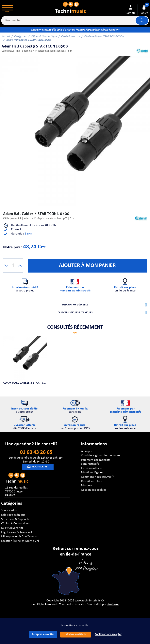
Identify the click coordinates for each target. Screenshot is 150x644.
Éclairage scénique (13, 521)
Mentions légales (92, 478)
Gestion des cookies (94, 496)
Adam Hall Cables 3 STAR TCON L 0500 (25, 387)
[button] (6, 266)
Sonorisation (9, 516)
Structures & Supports (15, 525)
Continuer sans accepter (108, 634)
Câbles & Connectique (44, 37)
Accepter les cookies (43, 634)
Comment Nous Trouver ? (97, 483)
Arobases (113, 610)
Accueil (6, 37)
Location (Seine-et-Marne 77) (20, 547)
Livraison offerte (92, 474)
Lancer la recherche (142, 20)
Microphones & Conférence (19, 542)
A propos (87, 457)
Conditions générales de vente (100, 461)
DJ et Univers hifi (12, 534)
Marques (87, 491)
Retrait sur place (92, 487)
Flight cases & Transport (17, 538)
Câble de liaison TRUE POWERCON (104, 37)
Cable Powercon (70, 37)
